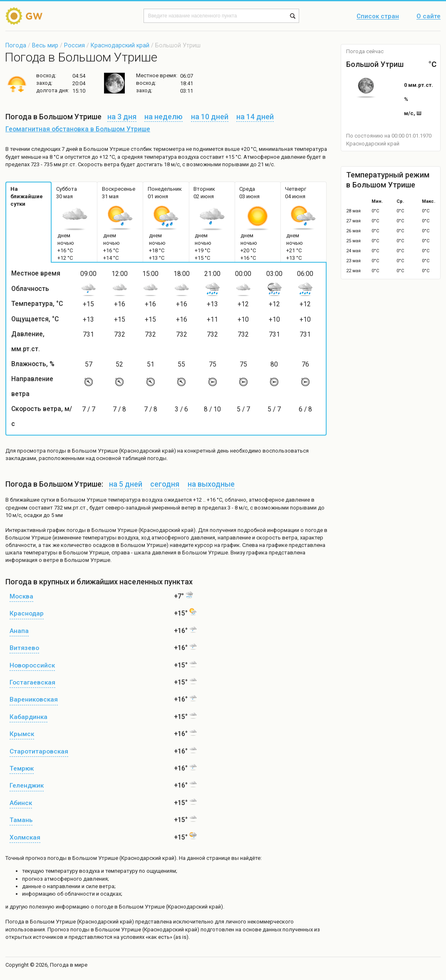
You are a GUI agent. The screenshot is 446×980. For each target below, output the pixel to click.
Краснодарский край (120, 45)
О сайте (429, 17)
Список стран (378, 17)
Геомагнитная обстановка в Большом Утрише (78, 129)
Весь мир (45, 45)
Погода (16, 45)
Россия (74, 45)
